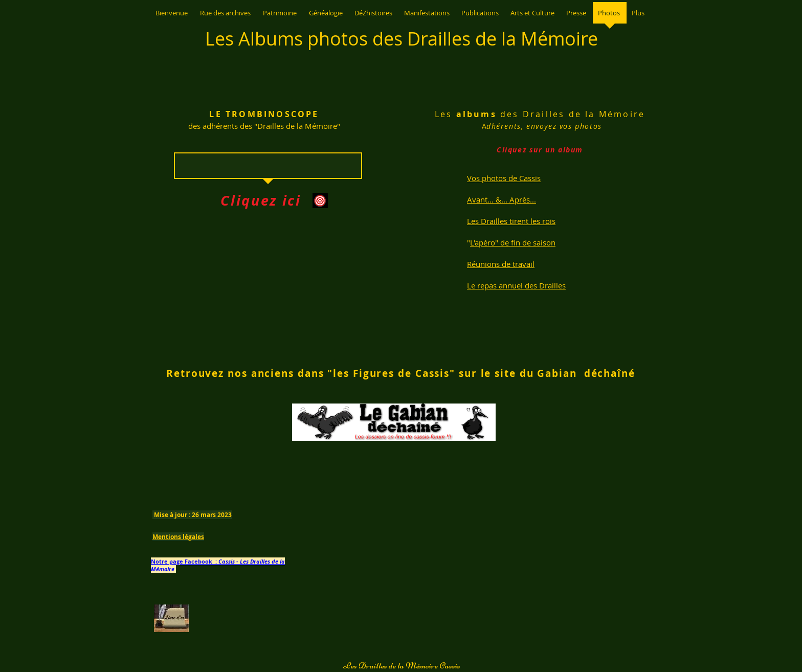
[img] (176, 234)
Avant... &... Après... (502, 199)
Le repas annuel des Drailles (516, 285)
